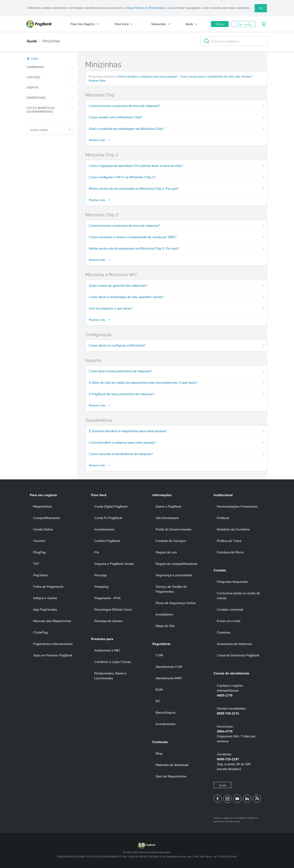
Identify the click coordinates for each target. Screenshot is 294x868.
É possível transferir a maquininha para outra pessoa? (128, 431)
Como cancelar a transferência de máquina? (121, 454)
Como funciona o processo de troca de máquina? (124, 106)
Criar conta (243, 24)
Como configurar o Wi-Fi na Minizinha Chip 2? (122, 177)
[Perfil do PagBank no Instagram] (227, 799)
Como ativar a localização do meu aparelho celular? (126, 297)
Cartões (50, 77)
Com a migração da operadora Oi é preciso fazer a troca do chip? (136, 166)
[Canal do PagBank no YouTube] (237, 799)
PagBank (45, 24)
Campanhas (50, 67)
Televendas (161, 24)
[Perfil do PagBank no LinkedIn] (247, 799)
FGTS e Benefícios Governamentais (50, 110)
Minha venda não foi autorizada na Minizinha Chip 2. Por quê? (134, 188)
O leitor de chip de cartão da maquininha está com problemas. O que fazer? (143, 382)
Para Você (124, 24)
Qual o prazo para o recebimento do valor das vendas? (217, 76)
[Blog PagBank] (257, 799)
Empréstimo (50, 98)
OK (261, 8)
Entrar (220, 24)
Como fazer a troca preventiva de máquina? (120, 371)
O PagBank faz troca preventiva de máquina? (122, 394)
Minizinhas (51, 41)
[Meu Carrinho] (264, 24)
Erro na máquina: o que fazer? (111, 308)
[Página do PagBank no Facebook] (218, 799)
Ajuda (191, 24)
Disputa (50, 88)
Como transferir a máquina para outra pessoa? (148, 76)
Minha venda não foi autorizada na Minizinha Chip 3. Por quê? (134, 248)
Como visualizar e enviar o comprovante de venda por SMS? (133, 237)
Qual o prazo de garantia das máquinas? (118, 285)
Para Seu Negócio (85, 24)
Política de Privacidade (149, 8)
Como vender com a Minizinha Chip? (116, 117)
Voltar (32, 59)
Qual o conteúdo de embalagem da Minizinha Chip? (126, 129)
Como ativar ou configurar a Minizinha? (117, 345)
